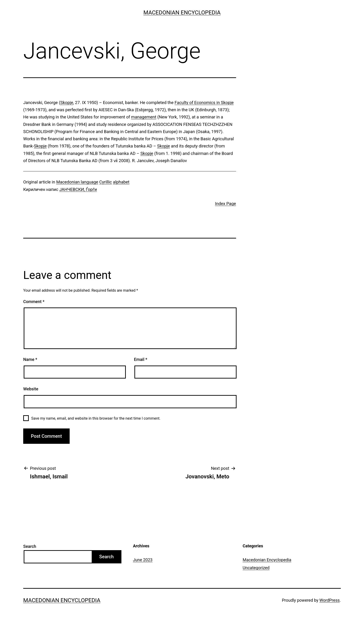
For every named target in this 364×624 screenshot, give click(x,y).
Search (30, 546)
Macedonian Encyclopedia (182, 13)
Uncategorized (256, 568)
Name (30, 359)
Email (141, 359)
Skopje (67, 103)
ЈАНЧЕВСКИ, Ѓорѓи (78, 189)
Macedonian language (77, 182)
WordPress (330, 600)
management (144, 117)
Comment (34, 302)
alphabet (121, 182)
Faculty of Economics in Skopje (204, 103)
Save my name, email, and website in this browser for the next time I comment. (96, 418)
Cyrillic (106, 182)
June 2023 (143, 560)
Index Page (226, 204)
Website (31, 389)
